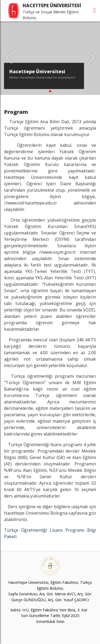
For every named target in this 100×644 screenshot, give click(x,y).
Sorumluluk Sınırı (50, 621)
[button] (50, 91)
